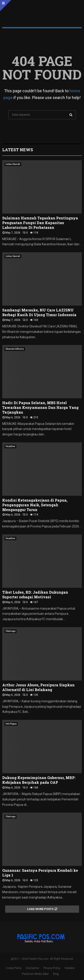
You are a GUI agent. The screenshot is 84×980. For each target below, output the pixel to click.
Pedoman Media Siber (35, 974)
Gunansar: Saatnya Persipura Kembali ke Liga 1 (40, 873)
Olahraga (11, 631)
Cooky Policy (14, 968)
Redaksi (70, 968)
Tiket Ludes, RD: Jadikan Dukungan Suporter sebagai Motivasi (35, 595)
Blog (56, 974)
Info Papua (11, 724)
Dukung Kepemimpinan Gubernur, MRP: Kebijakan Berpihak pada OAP (39, 780)
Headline (10, 446)
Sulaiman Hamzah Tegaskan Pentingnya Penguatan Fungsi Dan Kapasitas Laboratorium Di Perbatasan (40, 223)
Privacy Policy (52, 968)
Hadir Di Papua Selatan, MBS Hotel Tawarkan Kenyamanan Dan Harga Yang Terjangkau (40, 407)
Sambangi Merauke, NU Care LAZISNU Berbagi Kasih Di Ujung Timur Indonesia (39, 312)
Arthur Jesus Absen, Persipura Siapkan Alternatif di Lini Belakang (38, 687)
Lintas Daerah (13, 164)
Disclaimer (32, 968)
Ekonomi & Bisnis (15, 349)
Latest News (18, 150)
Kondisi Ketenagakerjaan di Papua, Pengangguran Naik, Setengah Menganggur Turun (35, 505)
